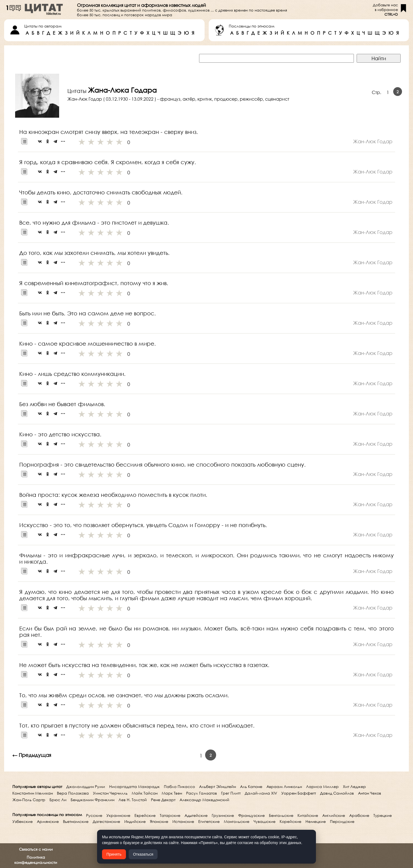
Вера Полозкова (73, 793)
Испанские (183, 821)
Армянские (48, 821)
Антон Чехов (370, 793)
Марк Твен (172, 793)
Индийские (135, 821)
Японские (159, 821)
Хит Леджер (354, 786)
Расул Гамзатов (202, 793)
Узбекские (23, 821)
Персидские (342, 821)
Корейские (291, 821)
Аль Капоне (251, 786)
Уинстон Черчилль (110, 793)
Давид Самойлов (337, 793)
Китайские (308, 815)
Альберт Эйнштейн (217, 786)
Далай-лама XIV (261, 793)
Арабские (359, 815)
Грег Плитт (231, 793)
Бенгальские (281, 815)
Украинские (118, 815)
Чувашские (265, 821)
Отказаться (143, 854)
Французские (251, 815)
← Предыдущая (32, 755)
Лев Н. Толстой (133, 800)
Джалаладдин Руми (86, 786)
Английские (334, 815)
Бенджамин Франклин (93, 800)
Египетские (209, 821)
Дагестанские (106, 821)
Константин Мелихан (33, 793)
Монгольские (237, 821)
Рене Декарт (163, 800)
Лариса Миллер (322, 786)
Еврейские (145, 815)
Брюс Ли (58, 800)
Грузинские (223, 815)
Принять (114, 854)
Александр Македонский (204, 800)
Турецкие (383, 815)
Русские (94, 815)
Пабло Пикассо (179, 786)
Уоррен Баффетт (299, 793)
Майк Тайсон (145, 793)
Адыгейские (196, 815)
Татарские (170, 815)
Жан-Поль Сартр (29, 800)
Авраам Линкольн (284, 786)
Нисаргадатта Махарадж (134, 786)
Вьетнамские (76, 821)
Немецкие (316, 821)
